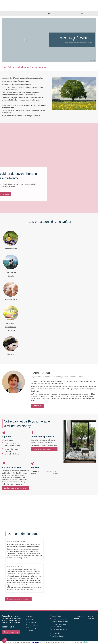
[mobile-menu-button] (82, 14)
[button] (4, 640)
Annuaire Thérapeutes (62, 642)
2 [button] (92, 60)
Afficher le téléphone (12, 454)
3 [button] (93, 60)
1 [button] (90, 60)
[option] (49, 40)
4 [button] (95, 60)
